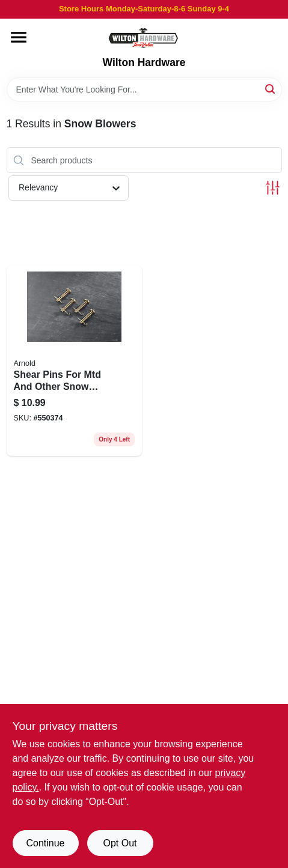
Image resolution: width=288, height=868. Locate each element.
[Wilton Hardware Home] (144, 38)
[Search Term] (144, 90)
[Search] (271, 89)
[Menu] (19, 37)
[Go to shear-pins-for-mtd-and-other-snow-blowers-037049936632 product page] (75, 361)
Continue (45, 843)
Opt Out (120, 843)
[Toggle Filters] (273, 188)
